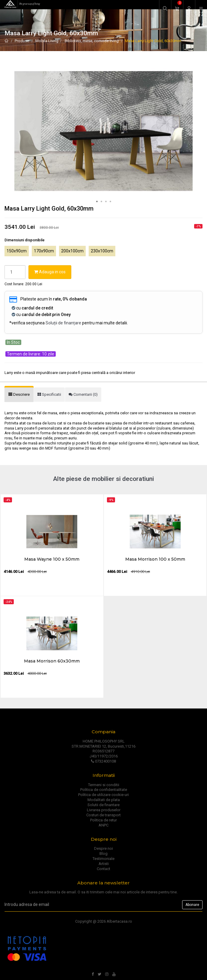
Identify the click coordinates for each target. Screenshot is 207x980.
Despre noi (103, 848)
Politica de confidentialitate (104, 790)
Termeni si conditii (104, 785)
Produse (22, 41)
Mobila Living (47, 41)
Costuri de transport (103, 815)
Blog (103, 854)
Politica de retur (103, 820)
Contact (103, 869)
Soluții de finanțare (63, 323)
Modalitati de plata (104, 800)
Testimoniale (103, 859)
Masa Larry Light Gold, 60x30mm (153, 41)
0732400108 (103, 761)
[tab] (19, 395)
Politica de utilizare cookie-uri (103, 795)
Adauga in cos (50, 272)
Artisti (104, 864)
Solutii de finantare (103, 805)
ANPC (103, 825)
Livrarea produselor (104, 810)
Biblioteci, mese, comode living (91, 41)
